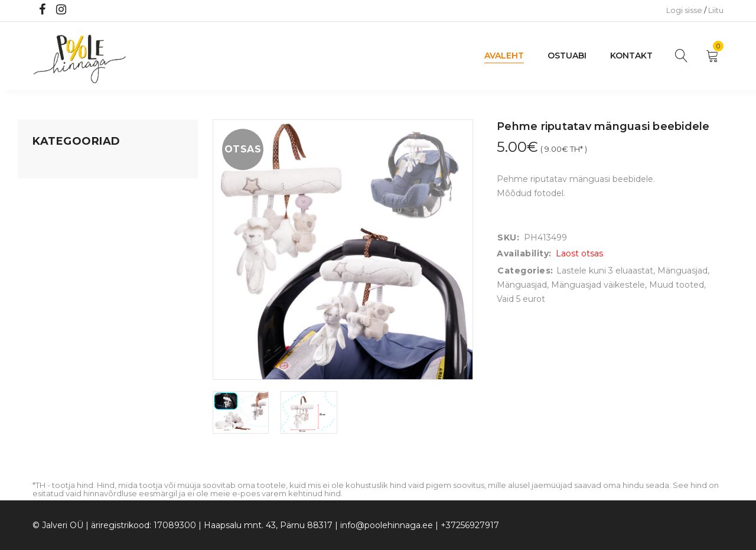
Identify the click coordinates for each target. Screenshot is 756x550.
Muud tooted (677, 285)
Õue (41, 256)
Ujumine (50, 301)
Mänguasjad (58, 166)
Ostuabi (567, 56)
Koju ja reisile (59, 188)
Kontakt (631, 56)
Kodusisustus (60, 211)
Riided (45, 278)
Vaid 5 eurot (57, 323)
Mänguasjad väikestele (598, 285)
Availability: (524, 253)
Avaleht (504, 56)
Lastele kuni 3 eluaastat (81, 233)
